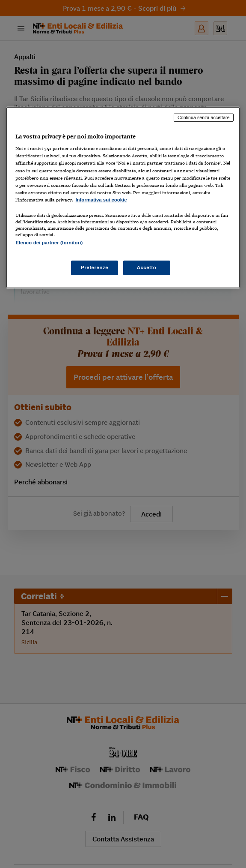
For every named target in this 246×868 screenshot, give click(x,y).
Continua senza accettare (204, 117)
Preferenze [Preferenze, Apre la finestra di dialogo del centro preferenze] (95, 267)
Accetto (147, 267)
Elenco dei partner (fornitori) (49, 243)
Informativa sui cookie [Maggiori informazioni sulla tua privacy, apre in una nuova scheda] (101, 200)
